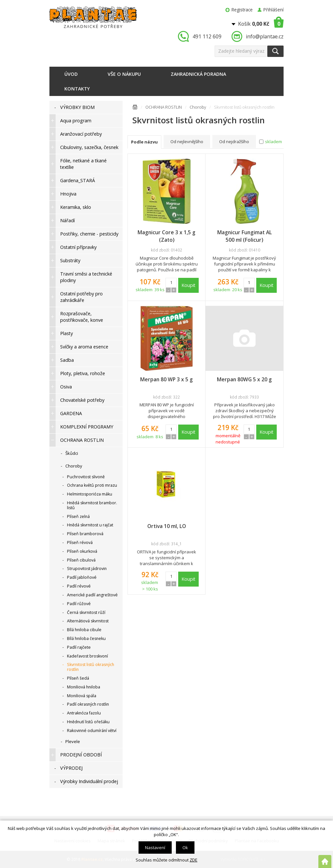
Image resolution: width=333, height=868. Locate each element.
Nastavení (155, 848)
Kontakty (77, 89)
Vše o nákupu (124, 74)
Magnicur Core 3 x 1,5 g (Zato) (166, 236)
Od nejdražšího (234, 142)
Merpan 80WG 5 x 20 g (244, 379)
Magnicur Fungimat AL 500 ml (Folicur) (245, 236)
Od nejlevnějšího (187, 142)
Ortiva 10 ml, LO (167, 526)
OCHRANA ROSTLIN (164, 107)
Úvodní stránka (135, 108)
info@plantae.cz (265, 36)
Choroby (198, 107)
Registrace (242, 10)
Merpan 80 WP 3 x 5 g (166, 379)
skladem (273, 142)
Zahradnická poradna (198, 74)
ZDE (193, 860)
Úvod (71, 74)
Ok (185, 848)
